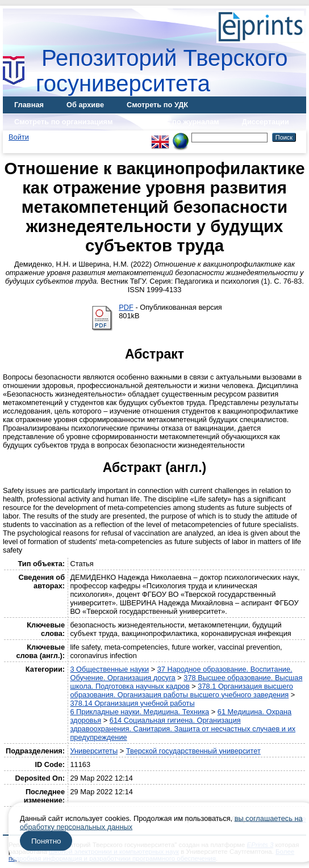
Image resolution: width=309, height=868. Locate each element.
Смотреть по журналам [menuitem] (178, 122)
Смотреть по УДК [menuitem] (157, 105)
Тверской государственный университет (193, 751)
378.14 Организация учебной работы (132, 703)
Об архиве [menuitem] (85, 105)
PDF (126, 307)
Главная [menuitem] (29, 105)
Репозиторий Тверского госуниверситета (162, 71)
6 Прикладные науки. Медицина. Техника (139, 712)
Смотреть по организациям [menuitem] (64, 122)
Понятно (46, 841)
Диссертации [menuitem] (266, 122)
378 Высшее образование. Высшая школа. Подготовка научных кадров (186, 682)
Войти (19, 137)
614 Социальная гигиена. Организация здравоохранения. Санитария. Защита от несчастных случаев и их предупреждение (183, 729)
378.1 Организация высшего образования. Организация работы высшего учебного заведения (181, 690)
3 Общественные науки (109, 669)
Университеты (94, 751)
